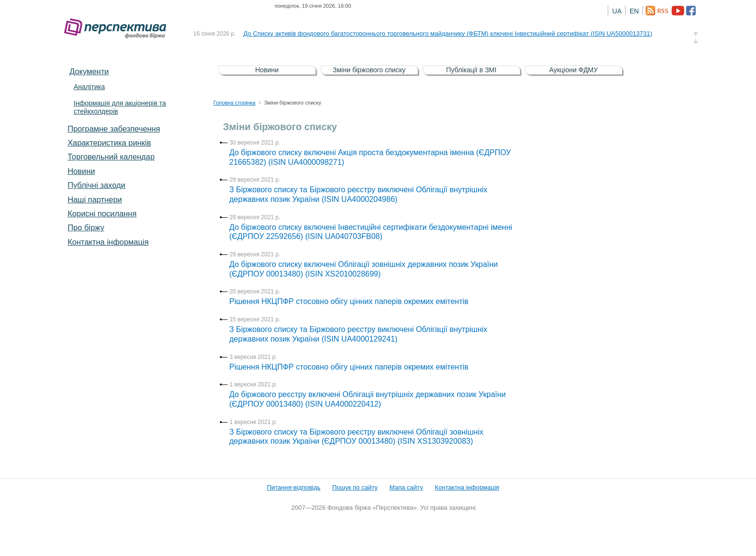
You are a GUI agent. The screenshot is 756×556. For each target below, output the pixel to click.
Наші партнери (95, 199)
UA (617, 11)
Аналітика (89, 87)
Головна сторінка (235, 103)
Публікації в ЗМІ (471, 70)
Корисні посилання (102, 213)
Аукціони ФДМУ (574, 70)
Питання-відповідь (293, 487)
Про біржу (86, 227)
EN (634, 11)
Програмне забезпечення (114, 129)
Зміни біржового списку (369, 70)
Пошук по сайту (355, 487)
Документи (89, 71)
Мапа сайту (406, 487)
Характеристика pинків (109, 143)
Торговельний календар (111, 157)
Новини (81, 171)
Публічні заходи (96, 185)
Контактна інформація (108, 242)
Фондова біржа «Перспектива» (118, 29)
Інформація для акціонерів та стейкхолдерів (120, 107)
